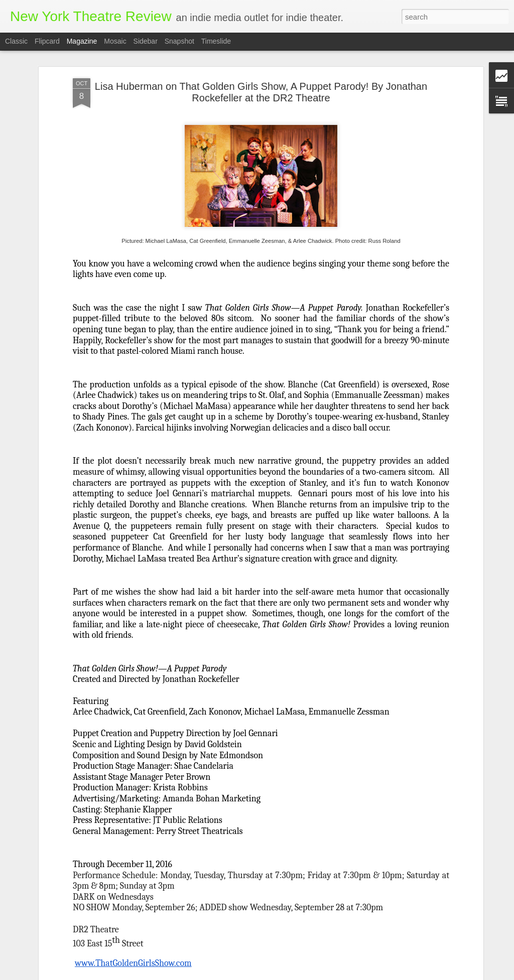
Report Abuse (326, 974)
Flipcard (47, 41)
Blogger (296, 974)
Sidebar (146, 41)
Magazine (82, 41)
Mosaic (115, 41)
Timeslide (216, 41)
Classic (16, 41)
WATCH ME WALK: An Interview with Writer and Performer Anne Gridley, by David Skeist (242, 859)
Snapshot (179, 41)
